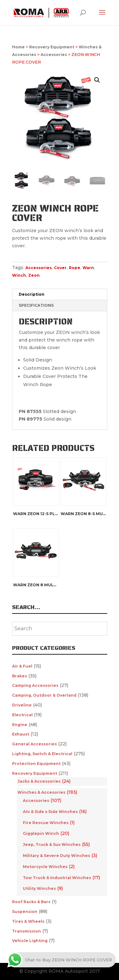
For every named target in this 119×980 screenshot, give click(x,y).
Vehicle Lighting (30, 941)
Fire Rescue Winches (46, 823)
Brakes (20, 676)
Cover (60, 268)
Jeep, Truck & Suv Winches (52, 844)
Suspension (25, 912)
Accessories (54, 55)
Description (32, 294)
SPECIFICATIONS (36, 305)
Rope (75, 268)
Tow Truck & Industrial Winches (57, 878)
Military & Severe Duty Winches (56, 856)
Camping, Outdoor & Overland (44, 695)
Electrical (22, 715)
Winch (19, 275)
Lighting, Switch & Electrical (42, 754)
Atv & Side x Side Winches (50, 812)
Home (18, 47)
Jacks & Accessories (39, 781)
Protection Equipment (36, 764)
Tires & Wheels (28, 921)
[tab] (60, 295)
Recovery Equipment (52, 47)
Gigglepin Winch (41, 833)
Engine (20, 725)
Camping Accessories (35, 685)
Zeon (34, 275)
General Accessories (34, 744)
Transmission (26, 931)
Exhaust (21, 734)
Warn (88, 268)
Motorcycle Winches (45, 867)
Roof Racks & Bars (31, 902)
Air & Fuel (22, 666)
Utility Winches (39, 888)
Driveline (22, 705)
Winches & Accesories (41, 792)
